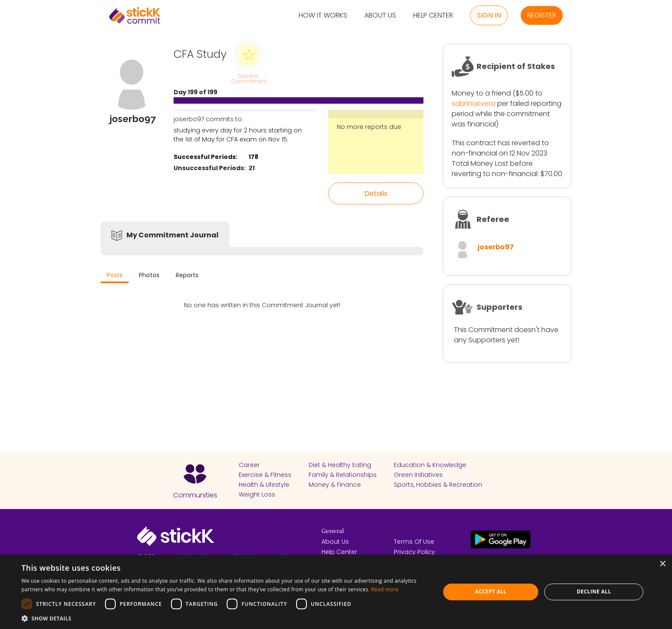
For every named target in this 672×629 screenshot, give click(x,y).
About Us (380, 16)
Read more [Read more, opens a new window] (385, 589)
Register (542, 15)
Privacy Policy (414, 552)
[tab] (115, 276)
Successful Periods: (205, 157)
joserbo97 (496, 247)
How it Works (323, 16)
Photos (149, 275)
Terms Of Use (414, 542)
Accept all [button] (491, 592)
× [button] (662, 564)
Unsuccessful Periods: (210, 168)
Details (376, 193)
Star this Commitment (249, 78)
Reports (187, 275)
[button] (225, 618)
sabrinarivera (474, 103)
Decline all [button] (594, 592)
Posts (115, 275)
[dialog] (336, 592)
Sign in (489, 15)
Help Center (433, 16)
